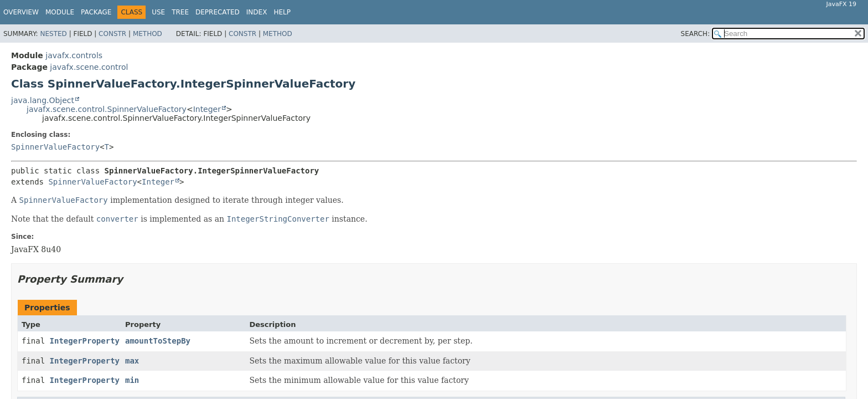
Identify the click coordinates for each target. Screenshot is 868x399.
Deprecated (218, 12)
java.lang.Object (43, 100)
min (132, 380)
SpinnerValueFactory (55, 147)
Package (96, 12)
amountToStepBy (158, 341)
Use (158, 12)
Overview (21, 12)
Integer (207, 109)
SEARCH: (696, 34)
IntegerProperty (85, 341)
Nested (53, 34)
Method (148, 34)
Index (257, 12)
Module (60, 12)
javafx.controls (74, 55)
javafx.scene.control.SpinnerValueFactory (107, 109)
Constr (112, 34)
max (132, 361)
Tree (180, 12)
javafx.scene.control (89, 67)
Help (282, 12)
